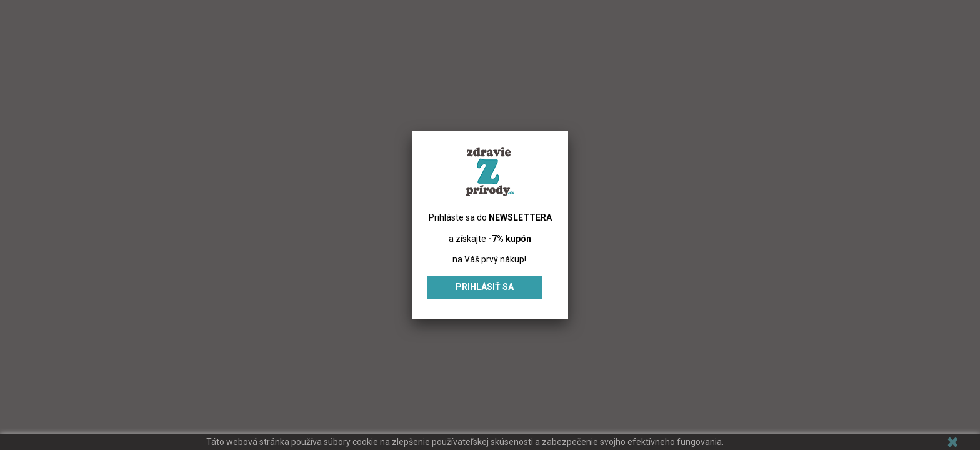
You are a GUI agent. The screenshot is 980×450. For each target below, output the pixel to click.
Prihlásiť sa (485, 287)
